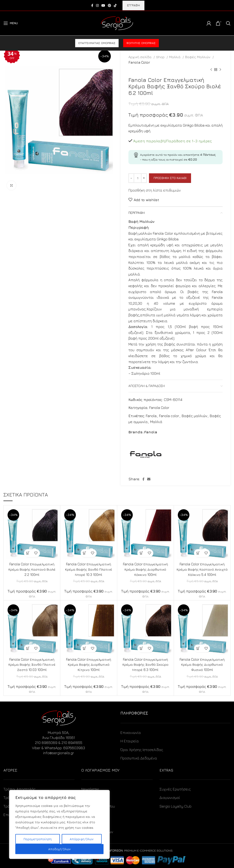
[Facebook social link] (92, 5)
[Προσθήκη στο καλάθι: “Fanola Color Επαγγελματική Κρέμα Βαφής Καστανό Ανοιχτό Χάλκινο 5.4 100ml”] (198, 553)
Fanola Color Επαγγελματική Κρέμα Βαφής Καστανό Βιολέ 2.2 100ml (32, 569)
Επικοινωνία (131, 732)
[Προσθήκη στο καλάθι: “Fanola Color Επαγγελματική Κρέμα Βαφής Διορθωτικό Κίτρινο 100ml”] (85, 648)
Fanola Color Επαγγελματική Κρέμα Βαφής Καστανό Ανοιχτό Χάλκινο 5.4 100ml (202, 569)
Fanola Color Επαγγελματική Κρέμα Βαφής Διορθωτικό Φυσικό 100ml (202, 664)
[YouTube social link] (103, 5)
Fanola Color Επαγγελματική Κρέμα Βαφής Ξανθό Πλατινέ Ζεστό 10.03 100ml (32, 664)
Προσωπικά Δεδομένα (139, 757)
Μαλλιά (175, 57)
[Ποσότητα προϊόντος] (138, 178)
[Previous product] (211, 70)
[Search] (228, 23)
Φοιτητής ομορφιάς (141, 43)
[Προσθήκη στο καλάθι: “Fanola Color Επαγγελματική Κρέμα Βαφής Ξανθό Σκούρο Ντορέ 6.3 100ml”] (141, 648)
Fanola (151, 416)
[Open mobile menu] (11, 23)
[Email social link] (149, 479)
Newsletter (90, 788)
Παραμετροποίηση (38, 839)
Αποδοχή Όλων (59, 849)
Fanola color (169, 416)
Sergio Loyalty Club (175, 806)
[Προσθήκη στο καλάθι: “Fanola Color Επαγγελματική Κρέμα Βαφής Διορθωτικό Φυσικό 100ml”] (198, 648)
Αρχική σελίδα (140, 57)
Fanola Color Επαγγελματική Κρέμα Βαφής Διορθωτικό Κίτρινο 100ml (89, 664)
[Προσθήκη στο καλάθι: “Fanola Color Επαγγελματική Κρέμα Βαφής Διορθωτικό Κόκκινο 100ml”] (141, 553)
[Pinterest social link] (109, 5)
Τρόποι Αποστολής (20, 788)
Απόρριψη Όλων (82, 839)
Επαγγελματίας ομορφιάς (97, 43)
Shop (161, 57)
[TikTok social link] (115, 5)
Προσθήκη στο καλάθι (170, 178)
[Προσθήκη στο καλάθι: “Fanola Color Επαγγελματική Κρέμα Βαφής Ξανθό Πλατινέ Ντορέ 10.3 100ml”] (85, 553)
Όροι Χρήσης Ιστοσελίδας (142, 749)
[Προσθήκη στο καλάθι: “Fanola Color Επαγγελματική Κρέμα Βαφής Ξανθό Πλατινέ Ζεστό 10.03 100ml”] (28, 648)
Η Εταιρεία (130, 740)
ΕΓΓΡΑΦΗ (133, 5)
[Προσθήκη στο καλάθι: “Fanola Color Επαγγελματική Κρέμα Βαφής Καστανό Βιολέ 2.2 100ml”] (28, 553)
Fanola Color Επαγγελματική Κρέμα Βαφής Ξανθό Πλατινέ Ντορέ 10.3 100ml (89, 569)
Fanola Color (139, 62)
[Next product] (220, 70)
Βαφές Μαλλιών (198, 57)
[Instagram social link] (97, 5)
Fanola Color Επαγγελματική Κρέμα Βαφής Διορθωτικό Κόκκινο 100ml (145, 569)
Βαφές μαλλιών (194, 416)
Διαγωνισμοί (170, 797)
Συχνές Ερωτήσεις (175, 788)
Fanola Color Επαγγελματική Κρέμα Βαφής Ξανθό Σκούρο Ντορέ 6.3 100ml (145, 664)
